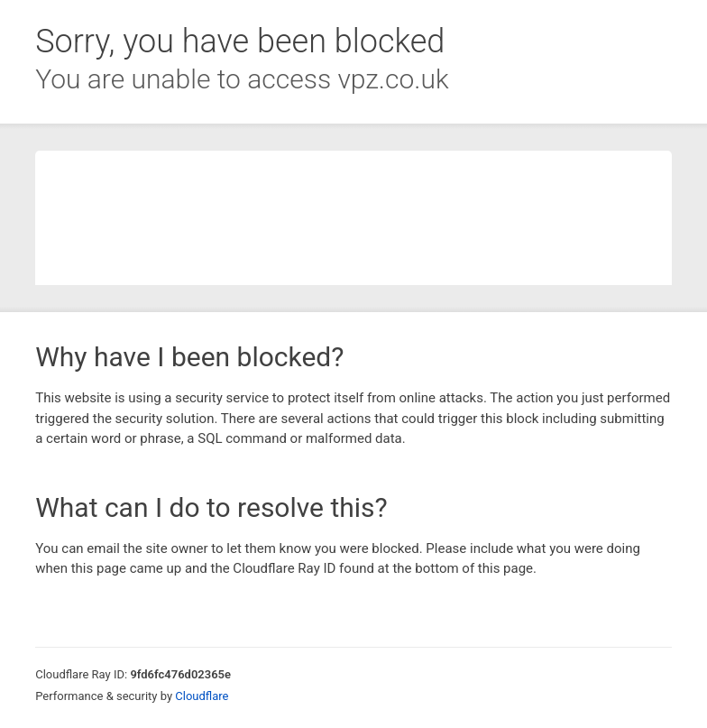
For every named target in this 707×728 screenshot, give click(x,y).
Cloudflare (202, 696)
